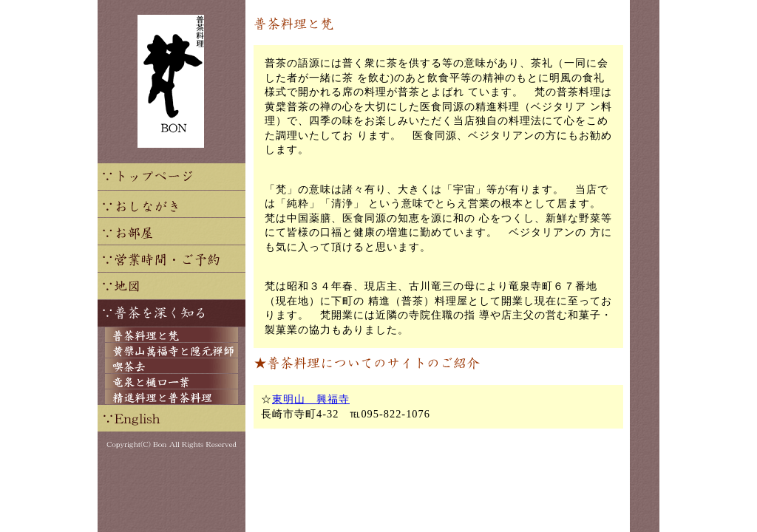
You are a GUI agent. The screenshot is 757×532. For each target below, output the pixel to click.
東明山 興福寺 (311, 399)
